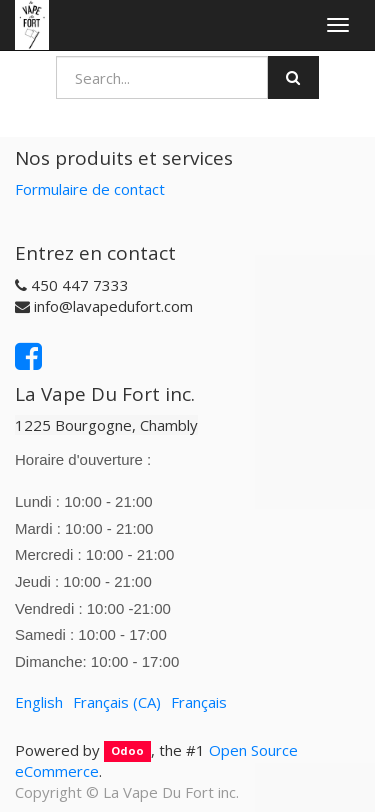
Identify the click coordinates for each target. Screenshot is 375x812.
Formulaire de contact (90, 189)
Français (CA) (117, 702)
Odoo (127, 751)
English (39, 702)
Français (199, 702)
